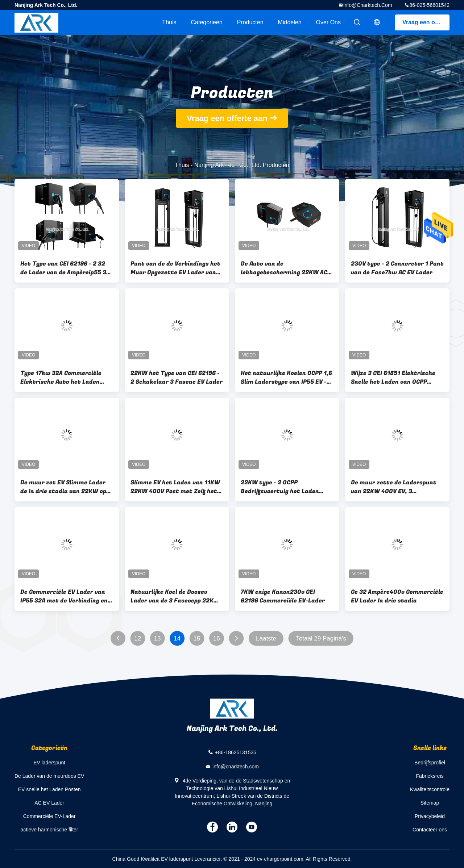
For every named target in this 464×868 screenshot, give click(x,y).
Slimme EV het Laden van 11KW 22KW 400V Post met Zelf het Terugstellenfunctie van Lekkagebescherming (175, 487)
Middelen (290, 22)
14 (177, 639)
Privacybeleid (430, 816)
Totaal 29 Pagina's (321, 639)
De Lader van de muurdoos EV (49, 776)
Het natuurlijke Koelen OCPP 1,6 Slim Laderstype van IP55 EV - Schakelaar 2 (286, 377)
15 (197, 639)
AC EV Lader (49, 803)
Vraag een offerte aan (426, 22)
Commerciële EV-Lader (49, 816)
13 (158, 639)
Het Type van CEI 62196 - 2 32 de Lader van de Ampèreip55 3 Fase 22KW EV (63, 268)
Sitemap (430, 803)
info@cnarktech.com (368, 5)
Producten (250, 22)
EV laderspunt (49, 763)
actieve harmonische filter (49, 830)
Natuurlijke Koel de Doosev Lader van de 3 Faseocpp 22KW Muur (175, 596)
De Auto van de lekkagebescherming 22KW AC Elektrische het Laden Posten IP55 (284, 268)
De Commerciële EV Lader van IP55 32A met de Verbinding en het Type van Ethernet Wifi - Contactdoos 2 (64, 596)
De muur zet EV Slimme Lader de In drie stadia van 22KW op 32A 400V (63, 487)
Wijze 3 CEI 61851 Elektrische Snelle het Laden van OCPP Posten (393, 377)
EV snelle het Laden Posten (49, 789)
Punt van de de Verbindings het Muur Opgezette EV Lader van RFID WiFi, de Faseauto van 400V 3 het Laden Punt (175, 268)
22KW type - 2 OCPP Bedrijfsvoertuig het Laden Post (280, 487)
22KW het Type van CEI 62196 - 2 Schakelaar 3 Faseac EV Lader (177, 377)
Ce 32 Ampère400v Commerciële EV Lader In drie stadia (397, 596)
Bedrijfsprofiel (430, 763)
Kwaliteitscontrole (430, 789)
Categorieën (206, 22)
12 (138, 639)
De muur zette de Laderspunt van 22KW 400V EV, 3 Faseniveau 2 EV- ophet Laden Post (394, 487)
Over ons (328, 22)
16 (217, 639)
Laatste (266, 639)
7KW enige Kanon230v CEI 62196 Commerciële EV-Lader (283, 596)
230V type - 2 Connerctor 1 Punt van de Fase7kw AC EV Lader (397, 268)
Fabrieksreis (430, 776)
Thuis (169, 22)
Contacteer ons (430, 830)
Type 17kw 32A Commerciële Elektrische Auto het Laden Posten (61, 377)
